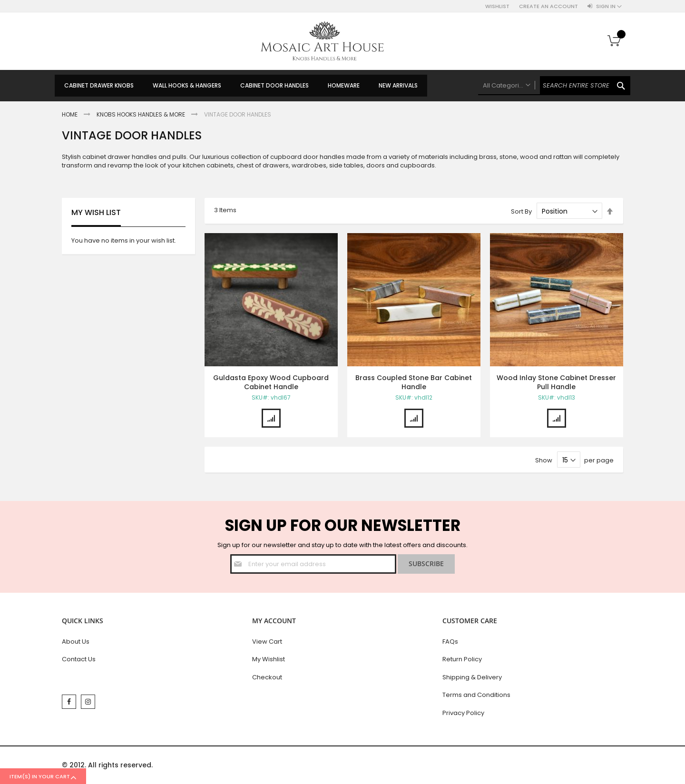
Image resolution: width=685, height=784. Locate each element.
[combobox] (554, 86)
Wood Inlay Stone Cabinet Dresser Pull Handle (556, 382)
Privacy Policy (463, 713)
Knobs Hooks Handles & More (142, 114)
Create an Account (548, 6)
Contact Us (79, 659)
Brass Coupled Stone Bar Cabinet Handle (414, 382)
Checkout (267, 677)
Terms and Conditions (476, 695)
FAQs (450, 642)
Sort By (521, 211)
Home (70, 114)
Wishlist (497, 6)
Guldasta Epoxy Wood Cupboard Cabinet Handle (271, 382)
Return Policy (462, 659)
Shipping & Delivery (472, 677)
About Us (76, 642)
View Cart (267, 642)
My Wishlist (269, 659)
